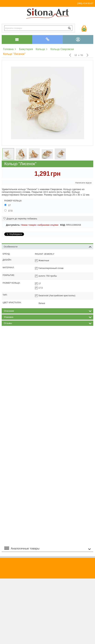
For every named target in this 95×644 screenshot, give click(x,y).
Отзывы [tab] (48, 323)
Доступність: (13, 225)
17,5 (9, 211)
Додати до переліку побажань (20, 219)
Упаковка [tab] (48, 317)
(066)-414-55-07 (85, 3)
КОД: (63, 225)
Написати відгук (83, 183)
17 (8, 205)
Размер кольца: (13, 201)
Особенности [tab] (48, 246)
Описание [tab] (48, 311)
